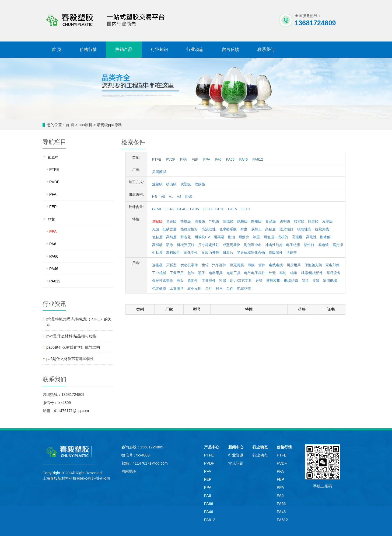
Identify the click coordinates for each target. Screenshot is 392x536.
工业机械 (159, 273)
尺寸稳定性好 (209, 245)
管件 (262, 265)
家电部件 (332, 265)
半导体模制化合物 (251, 253)
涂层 (256, 237)
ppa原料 (85, 125)
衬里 (219, 288)
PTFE (157, 159)
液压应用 (273, 281)
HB (155, 197)
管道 (305, 281)
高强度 (297, 237)
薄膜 (251, 265)
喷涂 (170, 245)
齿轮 (205, 265)
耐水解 (325, 237)
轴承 (294, 273)
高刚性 (311, 237)
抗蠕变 (291, 253)
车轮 (283, 273)
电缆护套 (291, 281)
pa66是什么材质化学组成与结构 (73, 347)
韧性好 (309, 245)
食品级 (271, 221)
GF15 (232, 209)
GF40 (182, 209)
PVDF (171, 159)
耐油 (232, 237)
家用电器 (330, 281)
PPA (207, 159)
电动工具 (233, 273)
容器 (223, 281)
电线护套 (244, 288)
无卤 (156, 229)
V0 (163, 197)
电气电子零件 (255, 273)
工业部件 (209, 281)
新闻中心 (236, 447)
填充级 (171, 221)
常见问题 (236, 463)
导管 (259, 281)
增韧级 (157, 221)
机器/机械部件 (312, 273)
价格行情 (88, 49)
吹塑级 (186, 184)
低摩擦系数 (228, 229)
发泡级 (328, 221)
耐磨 (244, 229)
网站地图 (129, 471)
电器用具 (216, 273)
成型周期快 (231, 245)
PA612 (258, 159)
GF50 (157, 209)
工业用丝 (177, 288)
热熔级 (186, 221)
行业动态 (195, 49)
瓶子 (202, 273)
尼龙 (51, 219)
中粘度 (157, 253)
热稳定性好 (189, 229)
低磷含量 (170, 229)
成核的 (283, 237)
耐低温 (269, 237)
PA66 (230, 159)
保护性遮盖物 (163, 281)
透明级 (285, 221)
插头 (180, 281)
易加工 (256, 229)
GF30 (207, 209)
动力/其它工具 (241, 281)
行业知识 (159, 49)
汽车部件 (219, 265)
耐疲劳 (244, 237)
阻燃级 (228, 221)
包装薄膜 (159, 288)
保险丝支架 (313, 265)
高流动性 (209, 229)
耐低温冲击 (253, 245)
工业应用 (177, 273)
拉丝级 (299, 221)
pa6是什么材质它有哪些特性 (70, 359)
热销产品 (124, 49)
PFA (183, 159)
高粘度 (270, 229)
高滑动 (157, 245)
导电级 (214, 221)
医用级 (256, 221)
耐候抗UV (202, 237)
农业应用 (194, 288)
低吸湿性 (276, 253)
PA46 (244, 159)
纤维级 (313, 221)
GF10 (245, 209)
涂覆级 (200, 221)
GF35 (195, 209)
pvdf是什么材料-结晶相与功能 (71, 336)
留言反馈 (230, 49)
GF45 (169, 209)
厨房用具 (294, 265)
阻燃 (188, 197)
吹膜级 (200, 184)
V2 (179, 197)
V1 (171, 197)
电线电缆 (276, 265)
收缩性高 (304, 229)
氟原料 (53, 157)
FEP (195, 159)
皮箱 (316, 281)
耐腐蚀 (228, 253)
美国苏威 (159, 172)
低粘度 (157, 237)
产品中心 (212, 447)
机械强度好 (186, 245)
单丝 (209, 288)
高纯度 (171, 237)
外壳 (272, 273)
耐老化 (186, 237)
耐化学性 (191, 253)
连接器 (157, 265)
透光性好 (286, 229)
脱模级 (242, 221)
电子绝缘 (293, 245)
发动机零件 (189, 265)
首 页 (57, 49)
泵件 (230, 288)
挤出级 (171, 184)
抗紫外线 (322, 229)
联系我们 (266, 49)
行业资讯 (236, 455)
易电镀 (323, 245)
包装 (191, 273)
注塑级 (157, 184)
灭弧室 (171, 265)
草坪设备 (334, 273)
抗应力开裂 (210, 253)
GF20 (220, 209)
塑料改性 (173, 253)
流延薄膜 (237, 265)
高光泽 (338, 245)
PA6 (218, 159)
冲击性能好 (274, 245)
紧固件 (193, 281)
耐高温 (219, 237)
